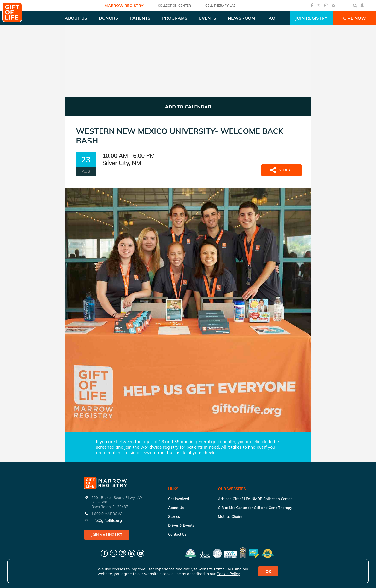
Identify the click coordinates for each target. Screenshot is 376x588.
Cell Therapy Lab (220, 6)
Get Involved (179, 499)
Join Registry (311, 18)
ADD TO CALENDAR (188, 107)
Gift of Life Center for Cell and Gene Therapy (255, 508)
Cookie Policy (228, 574)
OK (268, 571)
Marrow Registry (124, 6)
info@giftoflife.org (107, 521)
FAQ (271, 18)
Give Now (355, 18)
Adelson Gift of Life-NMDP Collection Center (255, 499)
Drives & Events (181, 525)
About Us (176, 508)
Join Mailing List (107, 535)
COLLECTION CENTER (174, 6)
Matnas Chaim (230, 517)
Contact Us (177, 534)
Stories (174, 517)
